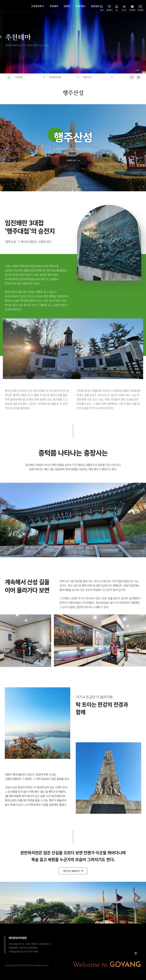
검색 (102, 9)
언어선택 (132, 9)
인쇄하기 (138, 77)
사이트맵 (140, 9)
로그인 (124, 9)
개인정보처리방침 (18, 938)
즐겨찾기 (109, 9)
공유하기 (132, 77)
